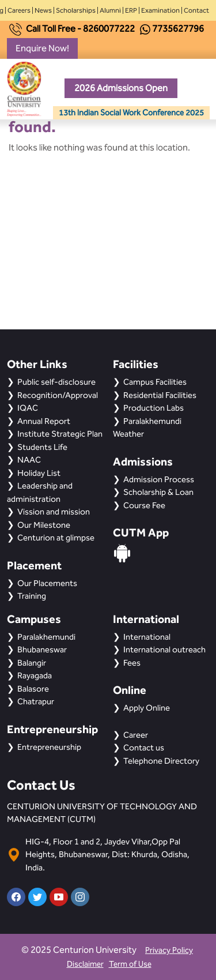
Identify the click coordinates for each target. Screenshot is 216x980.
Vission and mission (54, 512)
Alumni (110, 10)
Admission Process (159, 479)
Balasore (33, 689)
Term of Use (130, 964)
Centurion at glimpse (56, 538)
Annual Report (44, 421)
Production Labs (154, 408)
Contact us (144, 748)
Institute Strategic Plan (60, 434)
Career (136, 735)
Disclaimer (85, 964)
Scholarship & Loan (158, 492)
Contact (196, 10)
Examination (160, 10)
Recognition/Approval (58, 395)
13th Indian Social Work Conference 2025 (131, 113)
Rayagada (35, 675)
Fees (132, 663)
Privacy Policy (169, 950)
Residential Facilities (160, 395)
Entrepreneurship (49, 747)
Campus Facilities (155, 382)
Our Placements (47, 583)
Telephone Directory (161, 761)
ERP (131, 10)
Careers (19, 10)
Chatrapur (36, 701)
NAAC (29, 460)
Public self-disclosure (56, 382)
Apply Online (147, 708)
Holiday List (39, 473)
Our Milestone (44, 525)
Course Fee (144, 505)
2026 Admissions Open (121, 88)
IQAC (28, 408)
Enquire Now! (42, 48)
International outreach (164, 649)
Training (32, 596)
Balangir (32, 663)
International (147, 637)
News (43, 10)
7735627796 (178, 29)
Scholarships (76, 10)
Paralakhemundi (46, 637)
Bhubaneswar (42, 649)
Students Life (42, 447)
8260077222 (109, 29)
